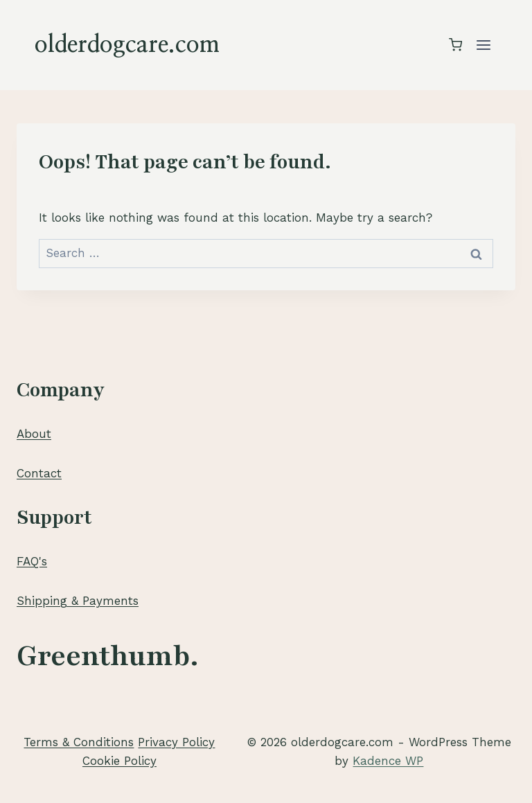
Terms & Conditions (79, 742)
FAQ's (32, 561)
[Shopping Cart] (455, 45)
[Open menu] (483, 45)
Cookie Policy (119, 761)
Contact (39, 473)
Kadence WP (388, 761)
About (34, 434)
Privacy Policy (176, 742)
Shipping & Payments (78, 601)
